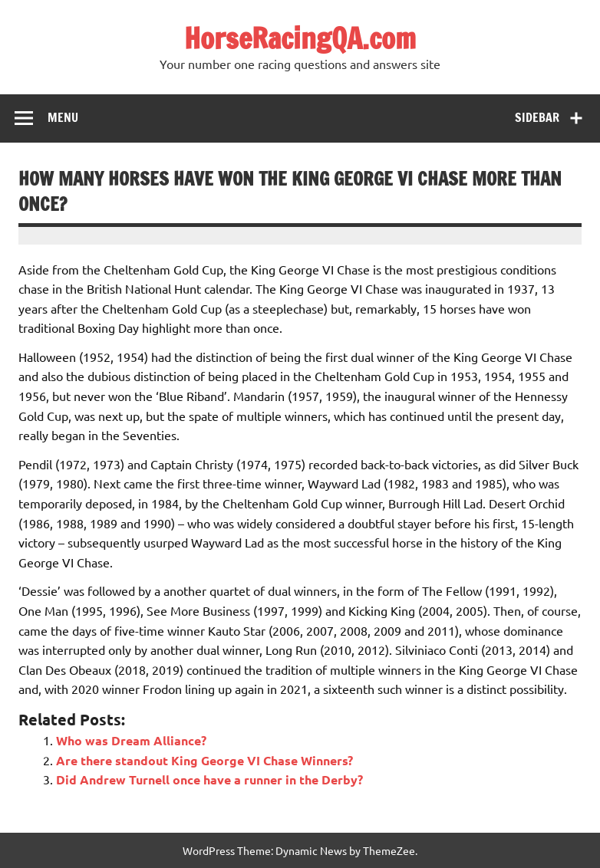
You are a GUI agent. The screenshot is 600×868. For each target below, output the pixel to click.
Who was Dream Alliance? (131, 740)
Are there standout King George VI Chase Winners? (204, 760)
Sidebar (537, 117)
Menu (63, 117)
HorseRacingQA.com (300, 38)
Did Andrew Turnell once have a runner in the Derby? (209, 779)
